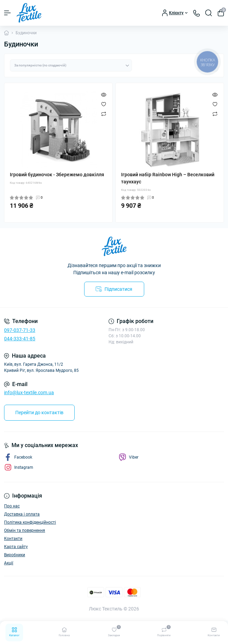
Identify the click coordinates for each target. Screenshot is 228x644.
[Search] (209, 13)
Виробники (15, 555)
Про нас (12, 506)
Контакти (13, 539)
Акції (9, 563)
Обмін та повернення (25, 530)
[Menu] (7, 13)
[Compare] (104, 114)
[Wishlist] (104, 104)
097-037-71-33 (20, 330)
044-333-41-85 (20, 339)
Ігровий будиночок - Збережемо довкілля (57, 175)
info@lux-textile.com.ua (29, 393)
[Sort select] (71, 65)
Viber (129, 457)
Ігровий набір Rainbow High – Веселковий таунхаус (168, 178)
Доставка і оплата (22, 514)
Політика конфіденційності (30, 522)
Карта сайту (16, 547)
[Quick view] (104, 95)
